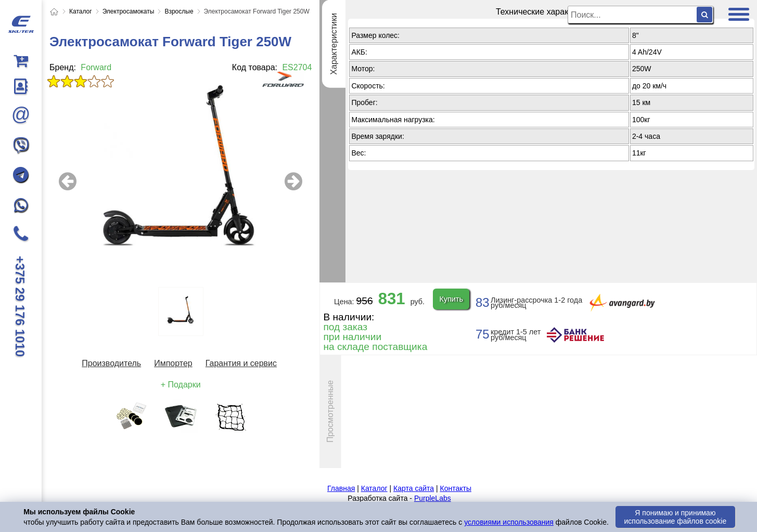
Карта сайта (414, 488)
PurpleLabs (433, 498)
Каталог (374, 488)
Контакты (455, 488)
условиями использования (509, 522)
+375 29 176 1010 (20, 306)
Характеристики (334, 44)
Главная (341, 488)
